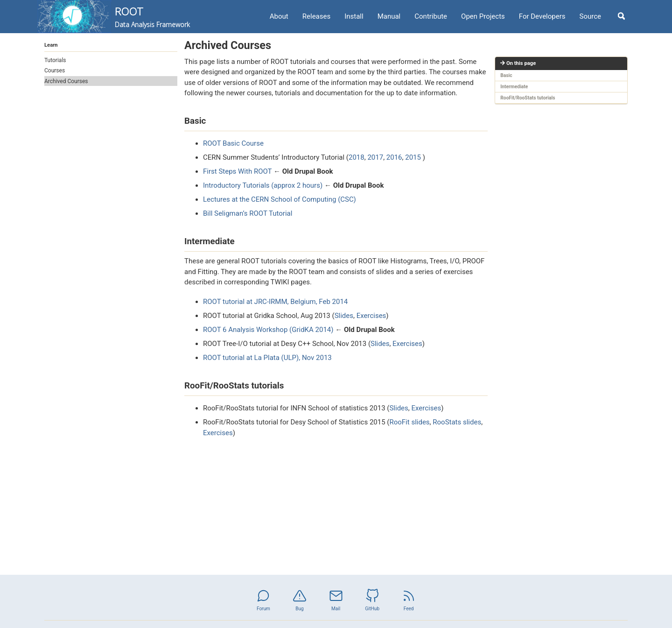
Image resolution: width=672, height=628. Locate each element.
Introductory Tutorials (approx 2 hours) (263, 185)
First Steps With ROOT (237, 171)
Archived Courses (66, 81)
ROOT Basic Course (233, 143)
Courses (55, 71)
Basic (506, 75)
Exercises (371, 316)
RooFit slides (409, 422)
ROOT (152, 17)
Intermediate (514, 87)
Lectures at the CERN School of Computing (269, 199)
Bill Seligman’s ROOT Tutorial (248, 213)
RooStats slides (457, 422)
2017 (375, 157)
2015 (413, 157)
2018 (357, 157)
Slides (344, 316)
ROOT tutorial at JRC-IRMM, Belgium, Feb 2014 (275, 302)
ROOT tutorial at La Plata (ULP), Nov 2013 (267, 358)
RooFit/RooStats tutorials (528, 98)
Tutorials (55, 60)
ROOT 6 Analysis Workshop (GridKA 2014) (268, 330)
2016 (394, 157)
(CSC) (347, 199)
